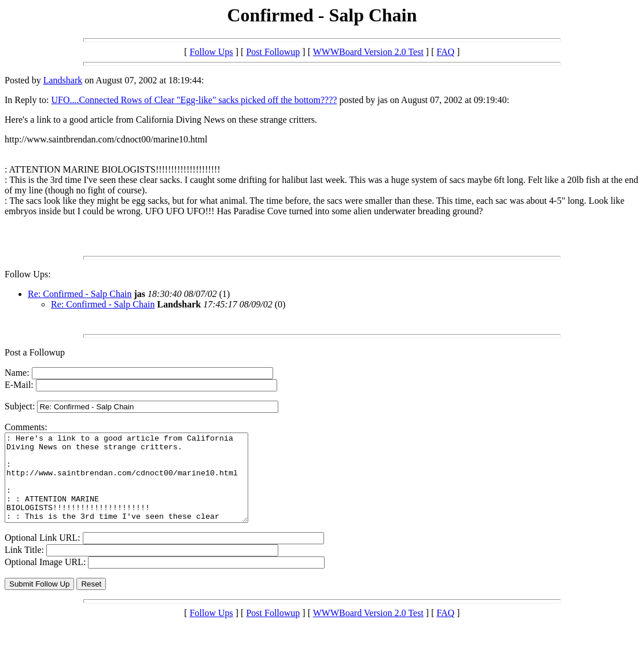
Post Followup (273, 52)
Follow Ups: (28, 274)
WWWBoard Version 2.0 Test (368, 52)
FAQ (446, 52)
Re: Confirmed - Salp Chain (80, 294)
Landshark (63, 80)
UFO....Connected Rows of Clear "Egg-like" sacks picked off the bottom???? (194, 100)
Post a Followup (35, 352)
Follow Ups (211, 52)
